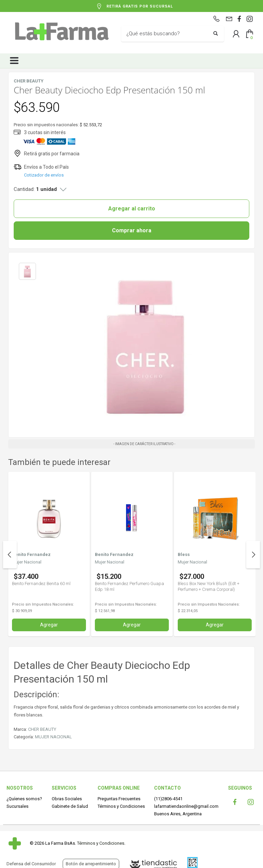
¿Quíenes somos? (24, 799)
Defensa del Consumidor (31, 864)
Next (253, 555)
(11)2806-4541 (168, 799)
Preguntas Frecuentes (119, 799)
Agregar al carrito (132, 209)
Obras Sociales (67, 799)
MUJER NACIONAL (53, 737)
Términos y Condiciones (121, 806)
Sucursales (17, 806)
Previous (10, 555)
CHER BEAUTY (42, 729)
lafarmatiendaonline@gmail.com (186, 806)
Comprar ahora (132, 230)
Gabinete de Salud (70, 806)
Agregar (49, 625)
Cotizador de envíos (44, 175)
